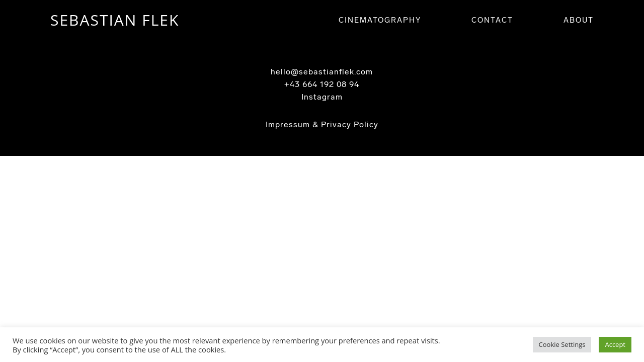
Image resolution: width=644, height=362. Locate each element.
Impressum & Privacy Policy (322, 124)
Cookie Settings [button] (562, 344)
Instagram (322, 97)
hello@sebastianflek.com (322, 72)
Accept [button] (615, 344)
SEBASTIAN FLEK (115, 20)
